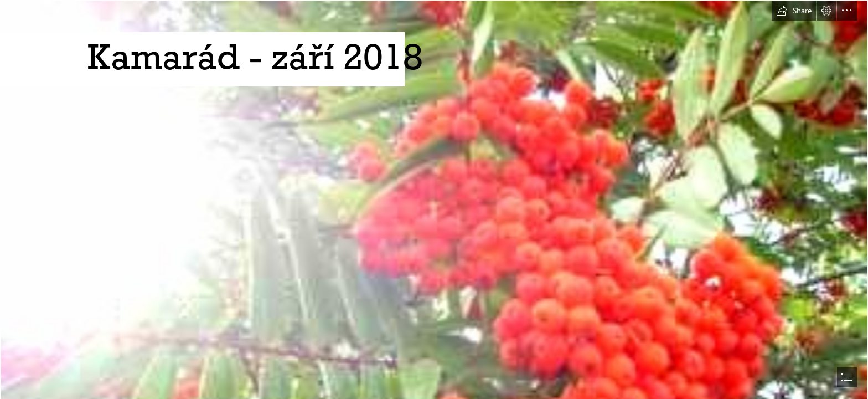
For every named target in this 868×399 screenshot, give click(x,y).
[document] (434, 199)
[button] (794, 11)
